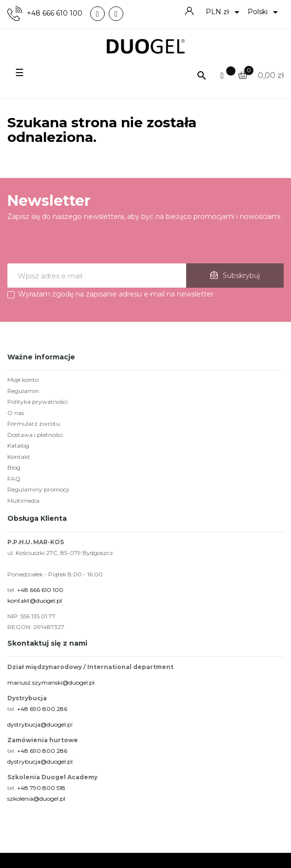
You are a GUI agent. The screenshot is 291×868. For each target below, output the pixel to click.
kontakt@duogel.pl (35, 601)
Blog (14, 467)
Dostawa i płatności (35, 435)
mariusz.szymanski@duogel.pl (51, 682)
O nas (16, 413)
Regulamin (23, 391)
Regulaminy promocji (38, 489)
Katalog (18, 445)
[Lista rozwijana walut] (224, 12)
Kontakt (19, 457)
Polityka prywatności (38, 402)
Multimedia (23, 501)
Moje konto (23, 380)
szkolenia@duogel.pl (36, 799)
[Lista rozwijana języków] (264, 12)
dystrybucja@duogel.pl (40, 761)
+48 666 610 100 (55, 13)
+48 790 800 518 (41, 788)
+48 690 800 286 (42, 709)
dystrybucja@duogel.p (39, 724)
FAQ (14, 479)
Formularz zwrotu (34, 424)
